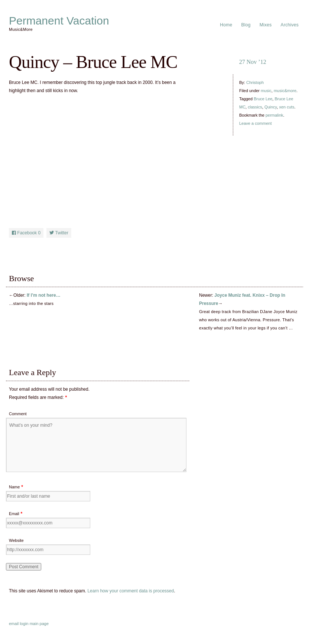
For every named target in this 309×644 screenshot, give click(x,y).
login (24, 624)
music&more (285, 91)
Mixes (266, 25)
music (266, 91)
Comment (18, 414)
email (14, 624)
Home (226, 25)
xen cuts (287, 107)
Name (14, 487)
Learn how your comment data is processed (131, 591)
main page (39, 624)
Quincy (271, 107)
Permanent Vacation (59, 21)
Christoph (255, 82)
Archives (290, 25)
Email (14, 514)
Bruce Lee (263, 99)
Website (16, 540)
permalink (274, 115)
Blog (246, 25)
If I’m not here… (44, 295)
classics (255, 107)
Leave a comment (255, 123)
